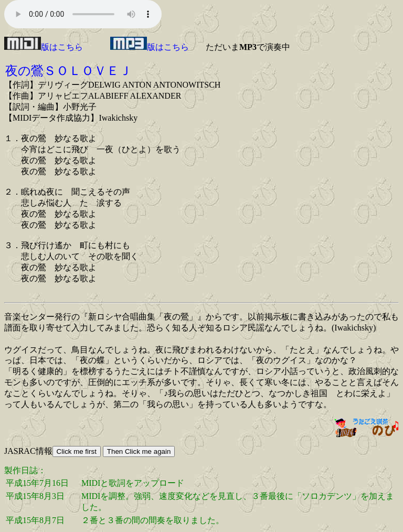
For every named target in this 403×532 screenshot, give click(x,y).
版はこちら (44, 47)
